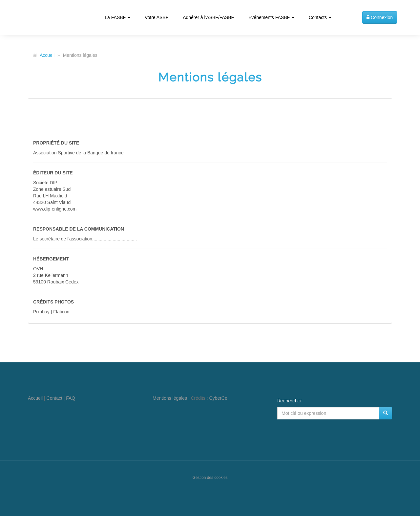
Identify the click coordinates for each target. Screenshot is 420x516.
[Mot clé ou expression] (328, 413)
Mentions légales (170, 398)
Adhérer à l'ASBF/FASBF (208, 17)
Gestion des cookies (210, 478)
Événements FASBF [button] (271, 17)
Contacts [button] (320, 17)
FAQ (71, 398)
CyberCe (218, 398)
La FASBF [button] (117, 17)
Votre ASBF (157, 17)
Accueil (47, 55)
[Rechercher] (386, 413)
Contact (54, 398)
